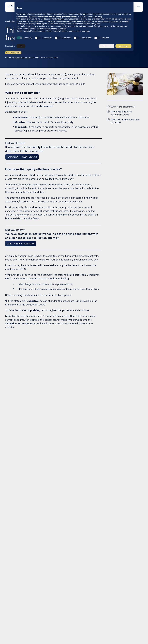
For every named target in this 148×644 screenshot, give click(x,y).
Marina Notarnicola (22, 57)
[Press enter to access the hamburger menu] (139, 7)
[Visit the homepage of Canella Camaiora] (26, 7)
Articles (65, 569)
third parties (60, 610)
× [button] (21, 637)
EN (136, 569)
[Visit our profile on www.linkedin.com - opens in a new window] (8, 630)
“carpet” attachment (17, 215)
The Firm (105, 7)
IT (142, 569)
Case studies (76, 7)
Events (92, 7)
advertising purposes (110, 613)
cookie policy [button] (97, 608)
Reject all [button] (107, 637)
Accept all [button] (123, 637)
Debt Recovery (13, 53)
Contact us (94, 569)
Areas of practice (55, 7)
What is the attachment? (123, 107)
